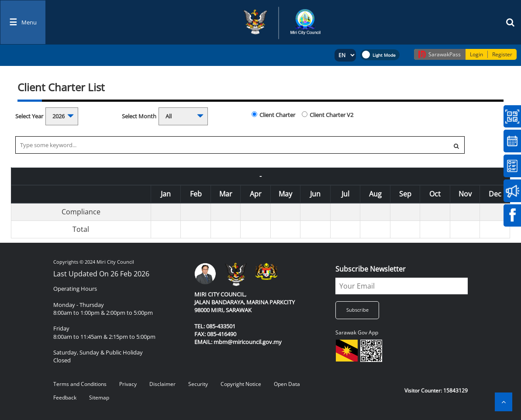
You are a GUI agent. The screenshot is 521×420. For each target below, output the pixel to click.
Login (476, 54)
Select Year (29, 116)
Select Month (139, 116)
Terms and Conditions (80, 384)
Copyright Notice (241, 384)
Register (502, 54)
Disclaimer (162, 384)
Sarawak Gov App (357, 332)
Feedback (65, 398)
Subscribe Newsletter (371, 269)
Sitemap (99, 398)
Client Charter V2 (331, 115)
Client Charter (277, 115)
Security (198, 384)
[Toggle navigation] (23, 22)
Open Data (287, 384)
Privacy (128, 384)
